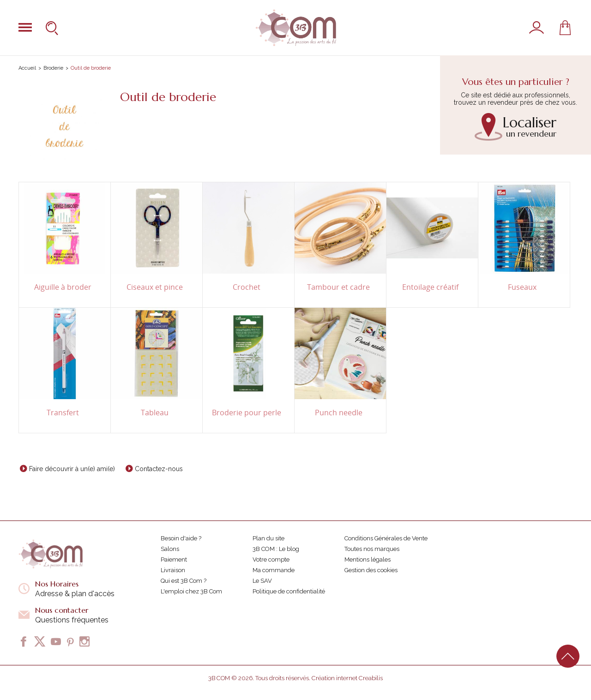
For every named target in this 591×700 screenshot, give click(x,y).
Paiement (174, 559)
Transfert (63, 413)
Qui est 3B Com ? (184, 581)
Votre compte (271, 559)
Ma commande (274, 570)
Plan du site (268, 538)
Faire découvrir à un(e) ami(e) (72, 469)
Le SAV (262, 581)
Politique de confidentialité (289, 591)
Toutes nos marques (372, 549)
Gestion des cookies (371, 570)
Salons (170, 549)
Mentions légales (368, 559)
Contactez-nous (159, 469)
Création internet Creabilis (347, 678)
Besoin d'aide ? (181, 538)
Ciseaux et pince (155, 287)
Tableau (155, 413)
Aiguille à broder (63, 287)
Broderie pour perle (247, 413)
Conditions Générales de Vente (386, 538)
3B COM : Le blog (276, 549)
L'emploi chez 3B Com (191, 591)
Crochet (247, 287)
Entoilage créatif (430, 287)
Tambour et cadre (338, 287)
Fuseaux (522, 287)
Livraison (173, 570)
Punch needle (339, 413)
